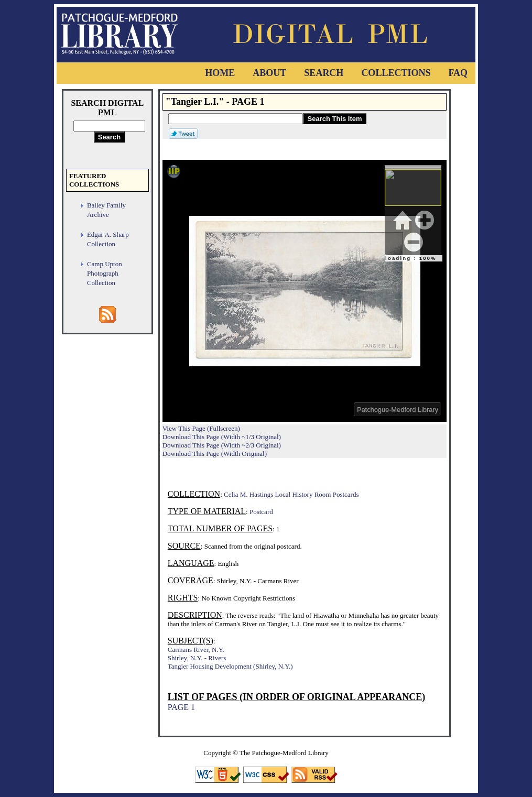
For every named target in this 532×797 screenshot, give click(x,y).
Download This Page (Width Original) (215, 454)
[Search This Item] (236, 119)
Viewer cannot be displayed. (305, 291)
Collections (396, 73)
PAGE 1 (181, 707)
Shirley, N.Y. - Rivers (197, 658)
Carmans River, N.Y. (196, 649)
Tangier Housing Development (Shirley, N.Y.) (230, 666)
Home (220, 73)
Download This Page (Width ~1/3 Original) (222, 437)
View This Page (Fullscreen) (201, 428)
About (269, 73)
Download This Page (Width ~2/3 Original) (222, 445)
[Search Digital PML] (109, 126)
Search (324, 73)
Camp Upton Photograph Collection (105, 273)
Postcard (261, 512)
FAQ (458, 73)
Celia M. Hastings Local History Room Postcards (291, 494)
